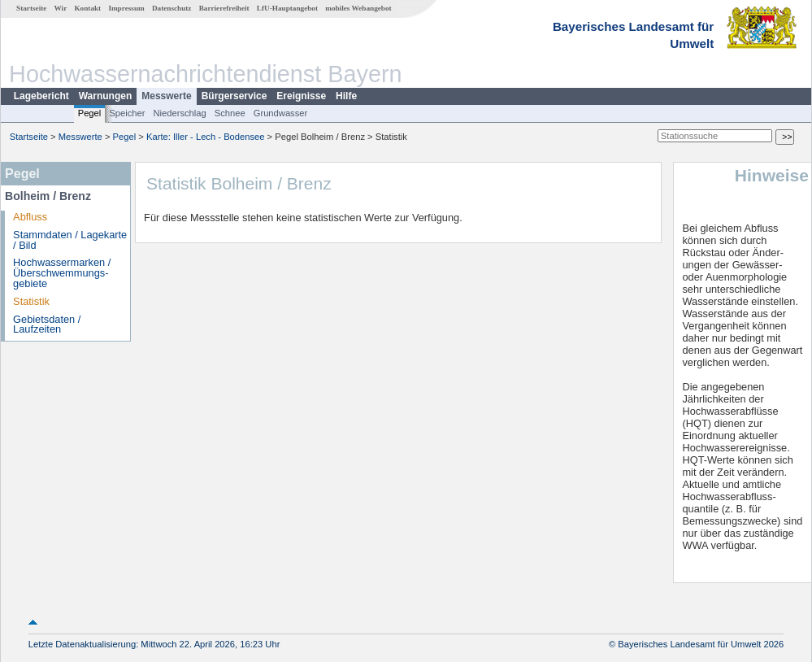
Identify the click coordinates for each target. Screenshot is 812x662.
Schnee (230, 113)
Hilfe (346, 96)
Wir (61, 8)
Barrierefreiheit (224, 8)
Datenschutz (172, 8)
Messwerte (166, 96)
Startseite (31, 8)
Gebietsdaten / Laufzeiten (47, 324)
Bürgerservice (234, 96)
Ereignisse (301, 96)
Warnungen (106, 96)
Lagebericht (41, 96)
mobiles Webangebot (358, 8)
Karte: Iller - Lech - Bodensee (206, 137)
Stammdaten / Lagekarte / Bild (70, 240)
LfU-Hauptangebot (287, 8)
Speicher (127, 113)
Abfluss (30, 217)
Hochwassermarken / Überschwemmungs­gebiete (62, 273)
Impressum (126, 8)
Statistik (31, 301)
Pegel (90, 113)
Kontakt (87, 8)
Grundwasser (281, 113)
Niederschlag (179, 113)
